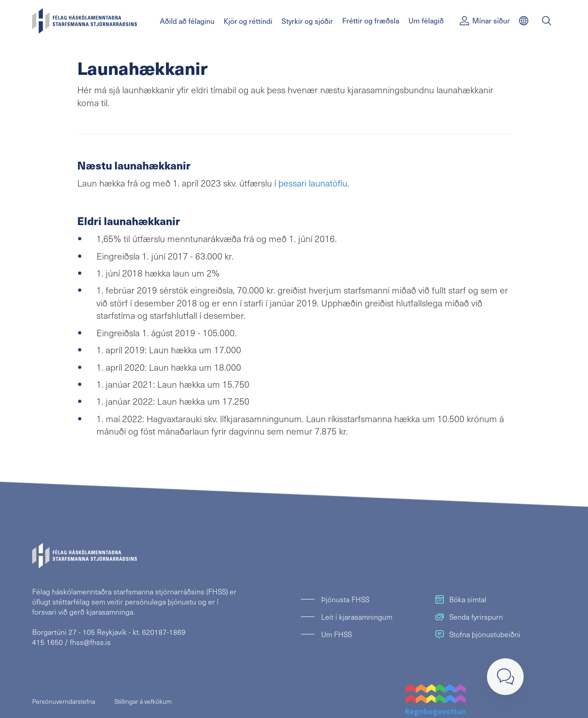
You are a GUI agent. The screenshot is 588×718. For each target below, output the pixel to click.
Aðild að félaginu (187, 21)
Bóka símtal (461, 599)
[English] (524, 21)
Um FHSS (336, 634)
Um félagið (426, 20)
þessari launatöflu (313, 183)
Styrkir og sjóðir (307, 21)
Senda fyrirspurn (469, 617)
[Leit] (547, 21)
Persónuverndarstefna (64, 701)
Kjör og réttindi (248, 21)
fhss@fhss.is (90, 642)
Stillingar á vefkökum (143, 701)
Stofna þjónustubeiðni (478, 634)
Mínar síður (485, 20)
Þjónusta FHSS (345, 599)
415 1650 (48, 642)
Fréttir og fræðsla (371, 20)
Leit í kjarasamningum (357, 617)
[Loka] (505, 677)
